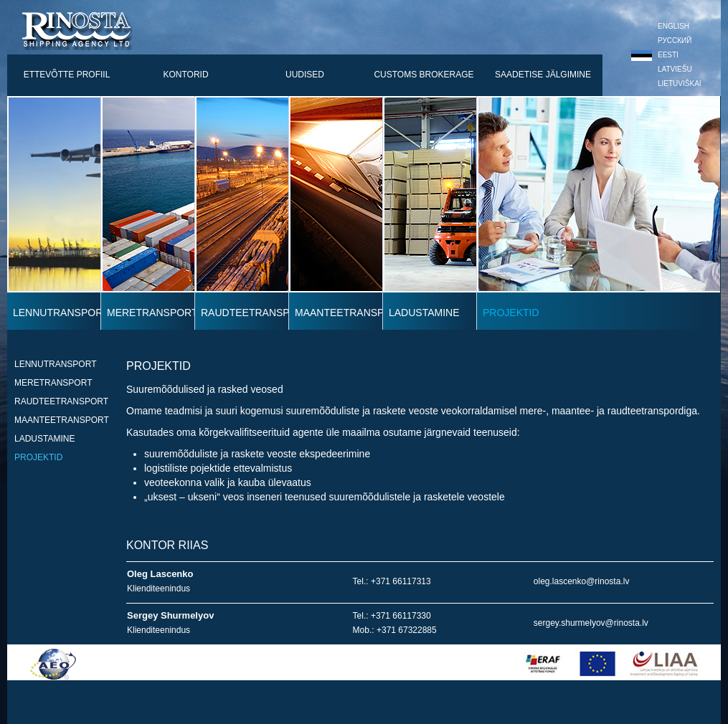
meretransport (53, 383)
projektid (38, 457)
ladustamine (44, 439)
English (660, 26)
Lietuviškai (666, 84)
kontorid (185, 75)
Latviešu (662, 69)
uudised (305, 75)
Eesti (655, 55)
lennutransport (55, 364)
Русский (661, 41)
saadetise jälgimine (543, 75)
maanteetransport (62, 420)
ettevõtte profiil (67, 75)
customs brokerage (424, 75)
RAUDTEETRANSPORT (61, 401)
